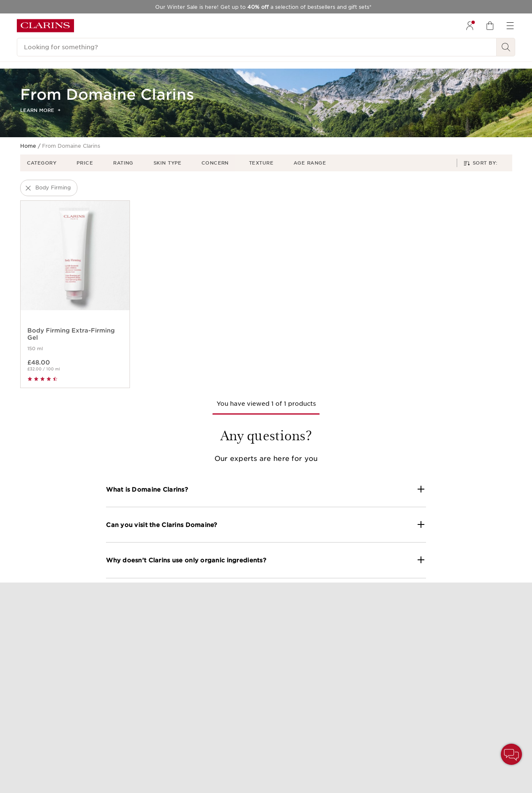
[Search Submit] (506, 47)
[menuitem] (470, 26)
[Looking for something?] (257, 47)
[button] (45, 163)
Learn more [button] (40, 110)
